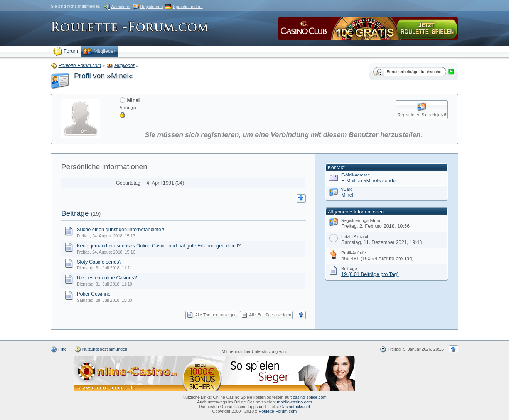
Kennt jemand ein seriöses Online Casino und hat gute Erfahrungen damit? (159, 246)
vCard (347, 189)
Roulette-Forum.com (277, 411)
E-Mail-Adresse (356, 175)
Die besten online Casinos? (107, 278)
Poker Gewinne (94, 294)
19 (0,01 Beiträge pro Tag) (370, 274)
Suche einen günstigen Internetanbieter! (121, 229)
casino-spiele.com (310, 397)
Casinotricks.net (295, 407)
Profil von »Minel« (104, 76)
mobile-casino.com (294, 402)
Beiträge (75, 213)
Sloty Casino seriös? (99, 262)
